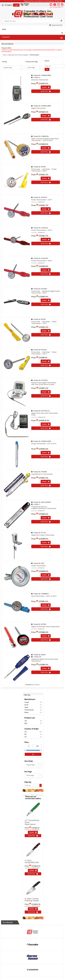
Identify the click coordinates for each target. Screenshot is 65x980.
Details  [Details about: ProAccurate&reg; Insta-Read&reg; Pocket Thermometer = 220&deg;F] (46, 331)
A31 (33, 721)
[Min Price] (29, 746)
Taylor (33, 707)
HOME (4, 29)
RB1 (33, 723)
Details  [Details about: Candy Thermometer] (46, 575)
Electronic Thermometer (40, 80)
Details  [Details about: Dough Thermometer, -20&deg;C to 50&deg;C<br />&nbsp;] (46, 453)
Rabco (33, 712)
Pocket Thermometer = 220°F (42, 200)
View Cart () (56, 25)
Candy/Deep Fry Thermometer (42, 474)
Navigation (6, 37)
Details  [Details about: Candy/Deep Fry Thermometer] (46, 482)
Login (16, 5)
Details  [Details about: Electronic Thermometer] (46, 87)
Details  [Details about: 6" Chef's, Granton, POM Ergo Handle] (33, 909)
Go (47, 69)
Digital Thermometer (38, 108)
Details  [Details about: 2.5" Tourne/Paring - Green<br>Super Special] (33, 832)
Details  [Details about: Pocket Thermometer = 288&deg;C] (46, 270)
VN (33, 737)
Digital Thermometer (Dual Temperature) (45, 627)
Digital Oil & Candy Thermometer (43, 535)
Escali (33, 705)
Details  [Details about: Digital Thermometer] (46, 116)
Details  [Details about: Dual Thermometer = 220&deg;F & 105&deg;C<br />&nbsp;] (46, 605)
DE (33, 734)
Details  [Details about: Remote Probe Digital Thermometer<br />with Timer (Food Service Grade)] (46, 392)
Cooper (33, 702)
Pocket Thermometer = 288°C (42, 261)
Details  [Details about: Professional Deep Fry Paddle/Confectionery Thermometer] (46, 518)
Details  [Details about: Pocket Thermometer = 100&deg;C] (46, 240)
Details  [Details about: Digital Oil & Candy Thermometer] (46, 543)
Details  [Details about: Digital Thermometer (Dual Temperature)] (46, 636)
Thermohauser (33, 710)
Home (5, 55)
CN (33, 732)
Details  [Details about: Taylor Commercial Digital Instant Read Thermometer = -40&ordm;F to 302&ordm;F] (46, 148)
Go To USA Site (57, 7)
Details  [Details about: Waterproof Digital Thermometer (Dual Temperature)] (46, 668)
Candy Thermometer (39, 566)
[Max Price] (37, 746)
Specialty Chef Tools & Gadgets (18, 55)
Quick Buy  (46, 91)
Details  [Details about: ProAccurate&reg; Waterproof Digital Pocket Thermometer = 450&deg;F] (46, 300)
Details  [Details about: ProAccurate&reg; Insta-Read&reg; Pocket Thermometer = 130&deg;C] (46, 361)
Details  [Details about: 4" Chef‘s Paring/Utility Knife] (33, 870)
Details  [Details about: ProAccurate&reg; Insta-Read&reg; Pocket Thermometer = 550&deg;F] (46, 178)
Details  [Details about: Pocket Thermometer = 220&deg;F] (46, 209)
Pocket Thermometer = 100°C (42, 230)
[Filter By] (54, 66)
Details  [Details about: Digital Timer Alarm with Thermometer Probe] (46, 424)
